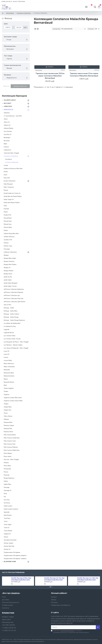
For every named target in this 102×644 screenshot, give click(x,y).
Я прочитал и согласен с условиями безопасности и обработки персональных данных (70, 631)
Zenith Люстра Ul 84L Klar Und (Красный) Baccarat (21, 579)
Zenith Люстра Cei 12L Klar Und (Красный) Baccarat (54, 579)
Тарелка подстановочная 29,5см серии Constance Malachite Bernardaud (50, 76)
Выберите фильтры (20, 86)
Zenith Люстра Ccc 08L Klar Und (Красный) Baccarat (88, 579)
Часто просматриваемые (13, 572)
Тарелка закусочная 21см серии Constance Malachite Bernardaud (84, 75)
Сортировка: (57, 29)
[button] (50, 587)
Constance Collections (24, 13)
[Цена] (8, 27)
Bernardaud (10, 13)
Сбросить (6, 86)
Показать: (91, 29)
